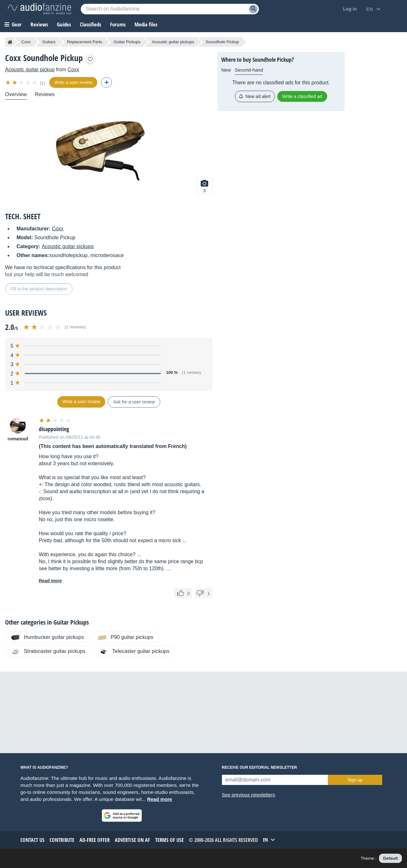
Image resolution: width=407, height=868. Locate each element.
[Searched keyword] (170, 9)
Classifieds (90, 24)
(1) (42, 83)
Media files (146, 24)
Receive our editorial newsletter (259, 767)
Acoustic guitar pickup (30, 70)
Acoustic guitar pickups (173, 42)
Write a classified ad (302, 96)
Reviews (39, 24)
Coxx (26, 42)
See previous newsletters (249, 795)
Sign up (355, 780)
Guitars (49, 42)
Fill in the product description (39, 289)
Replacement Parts (85, 42)
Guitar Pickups (127, 42)
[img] (22, 82)
